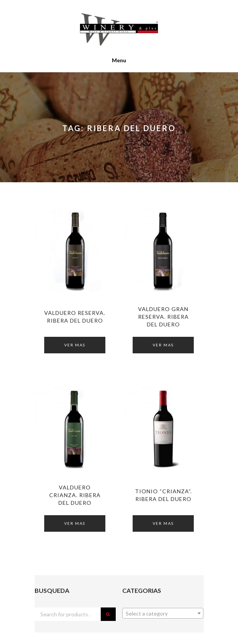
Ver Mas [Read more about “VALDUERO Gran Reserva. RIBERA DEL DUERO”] (163, 345)
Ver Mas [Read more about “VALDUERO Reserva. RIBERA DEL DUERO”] (75, 345)
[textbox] (163, 614)
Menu (119, 60)
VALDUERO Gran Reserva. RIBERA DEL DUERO (163, 317)
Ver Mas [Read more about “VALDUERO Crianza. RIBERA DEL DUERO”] (75, 523)
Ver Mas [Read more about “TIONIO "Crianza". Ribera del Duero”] (163, 523)
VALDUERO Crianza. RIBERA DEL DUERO (75, 495)
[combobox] (163, 613)
